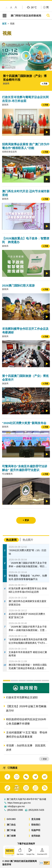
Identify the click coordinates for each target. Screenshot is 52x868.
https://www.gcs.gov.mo (19, 803)
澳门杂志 (11, 825)
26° (34, 7)
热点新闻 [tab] (11, 540)
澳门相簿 (11, 836)
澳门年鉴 (11, 830)
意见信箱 (36, 819)
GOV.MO (11, 819)
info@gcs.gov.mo (16, 806)
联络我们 (36, 825)
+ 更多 (44, 759)
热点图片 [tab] (28, 540)
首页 (4, 24)
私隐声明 (36, 830)
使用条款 (36, 836)
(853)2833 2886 (15, 810)
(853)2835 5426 (36, 810)
